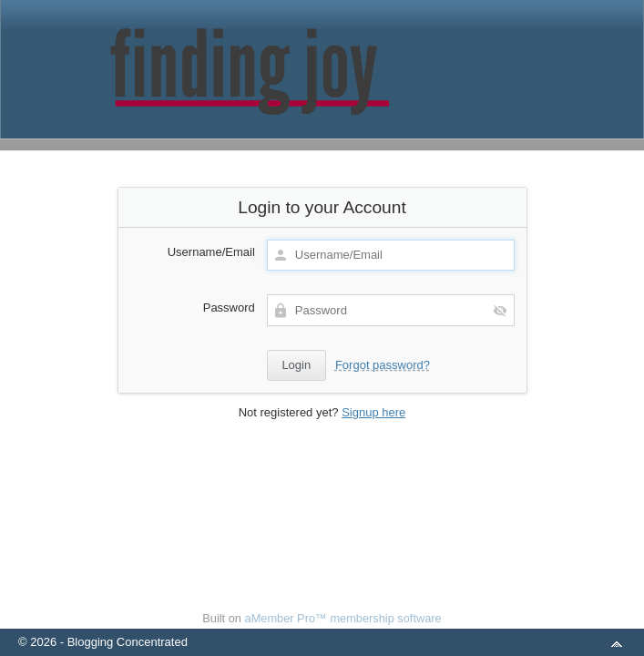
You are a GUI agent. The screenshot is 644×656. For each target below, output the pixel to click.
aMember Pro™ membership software (343, 618)
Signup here (373, 412)
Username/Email (211, 252)
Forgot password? (383, 365)
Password (229, 307)
